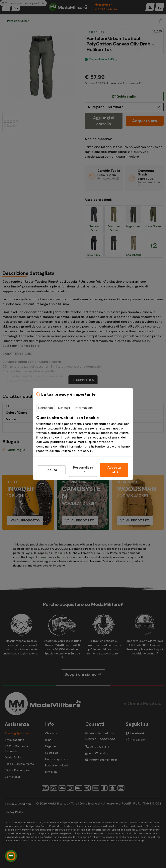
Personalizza (83, 470)
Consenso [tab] (46, 408)
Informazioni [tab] (84, 408)
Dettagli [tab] (64, 408)
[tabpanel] (83, 434)
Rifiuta (52, 470)
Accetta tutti (114, 470)
